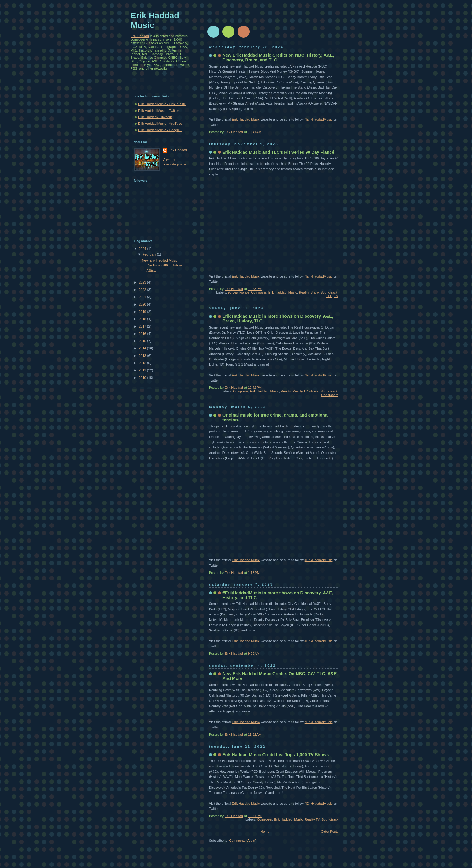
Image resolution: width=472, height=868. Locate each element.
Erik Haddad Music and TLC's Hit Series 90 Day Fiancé (278, 152)
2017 (143, 326)
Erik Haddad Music (246, 119)
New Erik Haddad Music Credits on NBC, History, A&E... (162, 265)
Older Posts (330, 832)
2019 (143, 312)
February (150, 254)
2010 (143, 378)
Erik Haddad (277, 292)
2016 (143, 334)
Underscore (330, 395)
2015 (143, 341)
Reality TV (300, 391)
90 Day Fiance (239, 292)
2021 (143, 297)
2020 (143, 304)
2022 (143, 290)
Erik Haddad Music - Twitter (158, 111)
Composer (259, 292)
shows (314, 391)
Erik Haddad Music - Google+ (160, 130)
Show (315, 292)
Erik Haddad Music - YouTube (160, 124)
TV (336, 296)
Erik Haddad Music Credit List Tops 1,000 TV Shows (276, 755)
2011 (143, 370)
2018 (143, 319)
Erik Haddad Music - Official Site (162, 104)
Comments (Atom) (243, 841)
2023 (143, 282)
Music (293, 292)
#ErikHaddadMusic (319, 119)
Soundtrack (329, 292)
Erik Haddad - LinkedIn (155, 117)
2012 (143, 363)
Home (265, 832)
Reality (304, 292)
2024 (143, 249)
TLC (329, 296)
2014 (143, 348)
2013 (143, 356)
